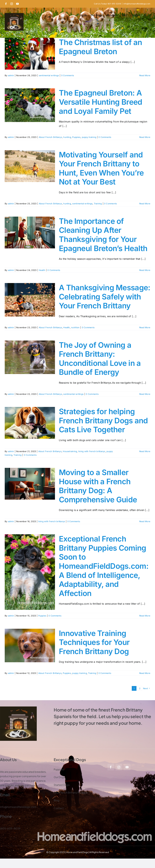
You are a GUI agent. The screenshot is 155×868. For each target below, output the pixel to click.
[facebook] (111, 767)
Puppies (76, 137)
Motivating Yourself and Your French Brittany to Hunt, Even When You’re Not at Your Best (101, 168)
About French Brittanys (50, 137)
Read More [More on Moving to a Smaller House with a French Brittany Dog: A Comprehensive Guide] (145, 521)
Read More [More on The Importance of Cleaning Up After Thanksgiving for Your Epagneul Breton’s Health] (145, 270)
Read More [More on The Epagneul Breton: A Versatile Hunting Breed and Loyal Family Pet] (145, 137)
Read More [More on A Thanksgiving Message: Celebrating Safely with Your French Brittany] (145, 327)
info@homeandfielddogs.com (137, 4)
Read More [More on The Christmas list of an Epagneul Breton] (145, 75)
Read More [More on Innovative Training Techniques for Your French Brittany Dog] (145, 673)
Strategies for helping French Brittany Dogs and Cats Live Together (103, 420)
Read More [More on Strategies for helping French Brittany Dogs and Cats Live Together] (145, 451)
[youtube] (127, 767)
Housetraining (70, 451)
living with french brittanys (92, 451)
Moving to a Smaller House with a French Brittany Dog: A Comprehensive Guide (98, 486)
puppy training (89, 137)
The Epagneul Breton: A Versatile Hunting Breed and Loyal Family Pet (101, 102)
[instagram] (119, 767)
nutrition (75, 327)
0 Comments (68, 75)
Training (98, 204)
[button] (145, 15)
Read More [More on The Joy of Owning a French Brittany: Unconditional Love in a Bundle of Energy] (145, 394)
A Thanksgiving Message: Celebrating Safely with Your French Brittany (105, 297)
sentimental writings (49, 75)
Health (42, 270)
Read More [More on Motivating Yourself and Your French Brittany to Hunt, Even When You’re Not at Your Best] (145, 204)
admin (11, 75)
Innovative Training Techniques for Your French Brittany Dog (94, 642)
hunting (67, 137)
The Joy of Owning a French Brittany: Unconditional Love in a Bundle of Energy (100, 359)
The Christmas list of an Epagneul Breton (101, 47)
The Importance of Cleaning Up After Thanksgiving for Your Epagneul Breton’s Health (103, 235)
